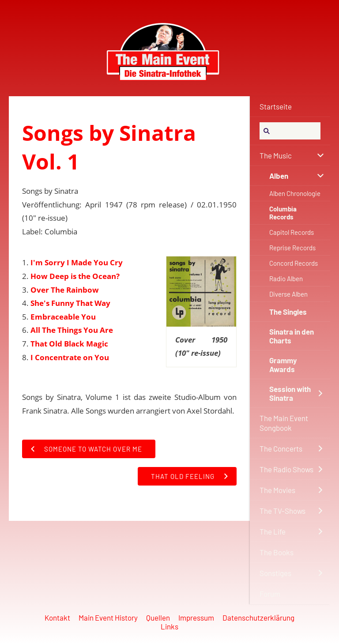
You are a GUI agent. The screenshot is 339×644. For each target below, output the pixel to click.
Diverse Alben (288, 294)
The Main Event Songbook (284, 423)
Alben (279, 176)
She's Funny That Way (70, 303)
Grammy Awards (283, 365)
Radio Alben (286, 279)
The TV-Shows (282, 511)
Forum (270, 594)
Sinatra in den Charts (292, 336)
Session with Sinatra (290, 393)
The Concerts (281, 448)
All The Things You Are (72, 330)
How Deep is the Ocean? (75, 276)
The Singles (288, 312)
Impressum (196, 618)
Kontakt (57, 618)
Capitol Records (292, 232)
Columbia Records (283, 213)
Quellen (158, 618)
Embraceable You (63, 317)
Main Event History (108, 618)
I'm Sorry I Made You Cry (77, 262)
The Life (273, 531)
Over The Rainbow (65, 290)
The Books (277, 552)
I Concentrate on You (70, 357)
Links (169, 626)
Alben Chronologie (295, 193)
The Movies (277, 490)
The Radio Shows (286, 469)
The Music (276, 155)
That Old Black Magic (69, 344)
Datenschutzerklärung (258, 618)
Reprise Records (292, 248)
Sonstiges (275, 573)
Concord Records (294, 263)
